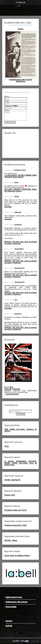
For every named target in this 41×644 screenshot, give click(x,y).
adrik (27, 641)
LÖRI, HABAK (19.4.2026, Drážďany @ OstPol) (20, 430)
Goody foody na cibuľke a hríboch (17, 556)
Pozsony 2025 (10, 495)
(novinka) (8, 207)
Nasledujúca (21, 81)
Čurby (7, 446)
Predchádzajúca (15, 80)
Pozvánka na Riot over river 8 (15, 510)
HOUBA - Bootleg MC (12, 480)
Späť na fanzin (27, 80)
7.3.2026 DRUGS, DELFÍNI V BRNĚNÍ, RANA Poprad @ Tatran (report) (20, 176)
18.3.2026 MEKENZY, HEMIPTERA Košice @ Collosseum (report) (20, 190)
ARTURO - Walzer (11, 540)
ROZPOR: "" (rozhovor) (20, 243)
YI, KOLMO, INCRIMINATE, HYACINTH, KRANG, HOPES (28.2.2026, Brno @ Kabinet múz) (20, 463)
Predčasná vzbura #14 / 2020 (15, 525)
